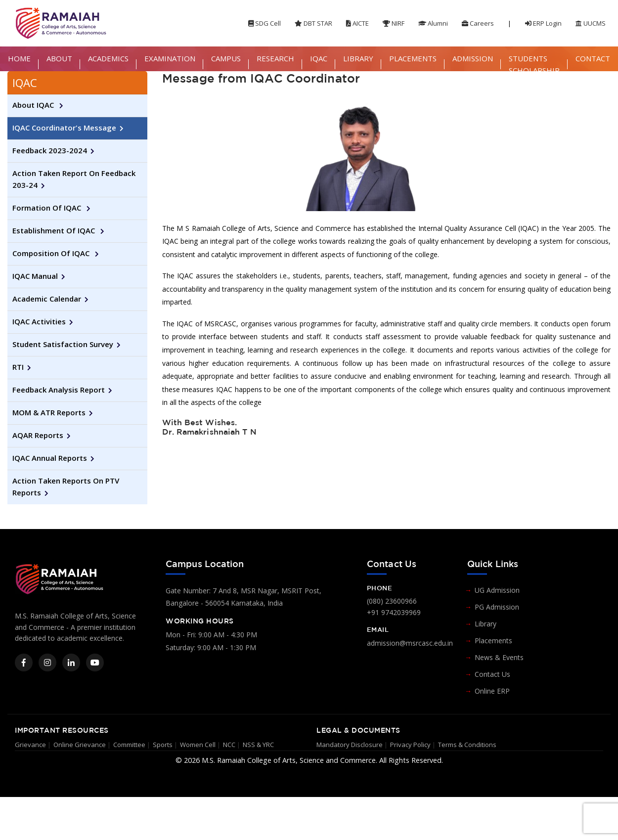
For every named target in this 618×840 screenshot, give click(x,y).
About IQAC (34, 105)
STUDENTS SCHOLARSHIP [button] (534, 64)
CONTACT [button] (593, 58)
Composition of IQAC (52, 253)
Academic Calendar (47, 299)
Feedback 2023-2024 (50, 150)
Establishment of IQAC (55, 230)
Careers (478, 23)
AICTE (357, 23)
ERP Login (543, 23)
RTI (18, 367)
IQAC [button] (319, 58)
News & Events (499, 657)
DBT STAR (313, 23)
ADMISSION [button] (473, 58)
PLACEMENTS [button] (413, 58)
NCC (229, 745)
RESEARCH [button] (275, 58)
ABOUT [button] (59, 58)
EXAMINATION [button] (170, 58)
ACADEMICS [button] (108, 58)
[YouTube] (95, 663)
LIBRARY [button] (358, 58)
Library (486, 624)
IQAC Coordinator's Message (64, 128)
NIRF (394, 23)
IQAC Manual (35, 276)
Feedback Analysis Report (59, 390)
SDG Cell (265, 23)
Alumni (433, 23)
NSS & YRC (258, 745)
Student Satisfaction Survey (63, 344)
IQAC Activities (39, 321)
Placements (493, 641)
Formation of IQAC (48, 208)
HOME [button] (19, 58)
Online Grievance (80, 745)
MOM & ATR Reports (49, 412)
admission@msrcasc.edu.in (410, 643)
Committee (129, 745)
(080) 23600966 (392, 601)
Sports (163, 745)
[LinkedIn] (71, 663)
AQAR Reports (38, 435)
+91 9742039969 (394, 612)
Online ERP (492, 691)
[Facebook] (24, 663)
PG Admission (497, 607)
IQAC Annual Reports (50, 458)
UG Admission (497, 590)
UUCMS (591, 23)
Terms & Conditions (467, 745)
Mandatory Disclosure (350, 745)
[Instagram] (47, 663)
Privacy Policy (410, 745)
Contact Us (492, 674)
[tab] (77, 83)
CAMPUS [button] (226, 58)
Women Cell (198, 745)
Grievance (30, 745)
